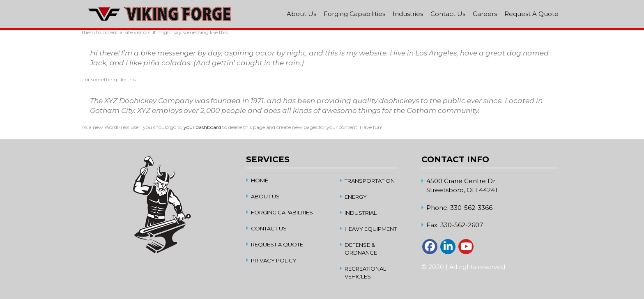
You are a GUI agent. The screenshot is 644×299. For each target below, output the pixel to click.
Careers (485, 14)
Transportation (370, 181)
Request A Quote (531, 14)
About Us (301, 14)
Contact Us (448, 14)
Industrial (361, 213)
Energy (356, 197)
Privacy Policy (274, 260)
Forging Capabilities (354, 14)
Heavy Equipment (371, 229)
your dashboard (202, 127)
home (260, 180)
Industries (408, 14)
